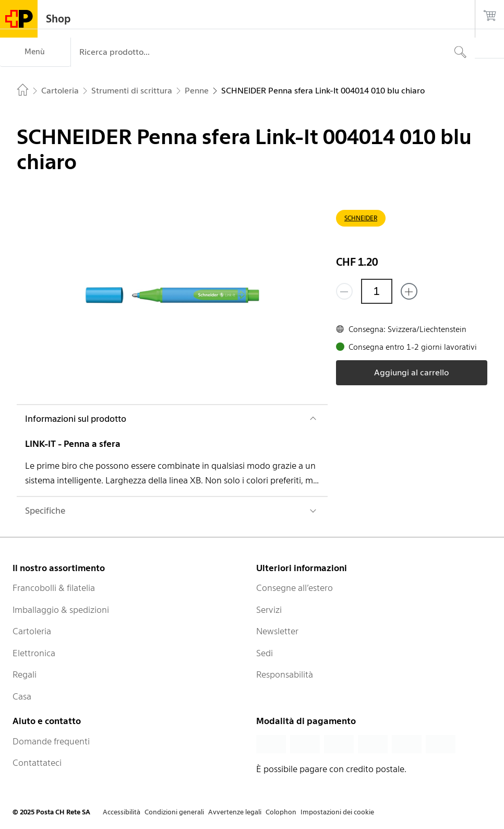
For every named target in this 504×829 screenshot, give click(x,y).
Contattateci (37, 763)
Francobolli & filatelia (54, 588)
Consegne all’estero (295, 588)
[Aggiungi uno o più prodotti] (409, 291)
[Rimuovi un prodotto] (344, 291)
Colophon (281, 812)
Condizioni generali (174, 812)
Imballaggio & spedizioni (61, 610)
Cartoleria (32, 631)
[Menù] (35, 52)
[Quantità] (377, 291)
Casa (22, 696)
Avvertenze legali (235, 812)
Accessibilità (122, 812)
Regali (25, 674)
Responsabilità (285, 674)
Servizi (269, 610)
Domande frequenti (51, 741)
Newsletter (277, 631)
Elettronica (34, 653)
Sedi (265, 653)
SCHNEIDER (361, 218)
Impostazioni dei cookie (337, 812)
